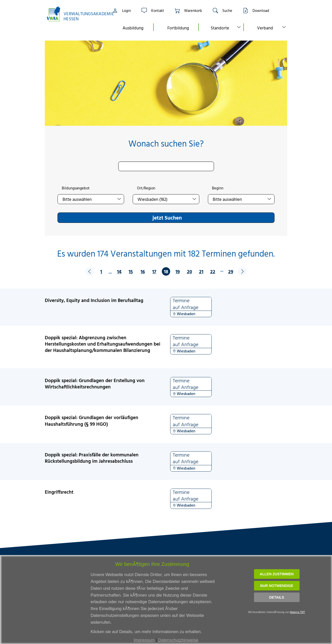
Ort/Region (146, 188)
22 (213, 271)
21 (201, 271)
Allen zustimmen (277, 574)
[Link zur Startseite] (75, 14)
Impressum (144, 640)
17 (154, 271)
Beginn (218, 188)
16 (143, 271)
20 (189, 271)
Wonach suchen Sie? (166, 143)
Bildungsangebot (76, 188)
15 (131, 271)
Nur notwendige (277, 586)
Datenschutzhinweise (178, 640)
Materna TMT (298, 612)
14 (119, 271)
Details (277, 597)
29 (231, 271)
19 (178, 271)
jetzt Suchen (167, 218)
